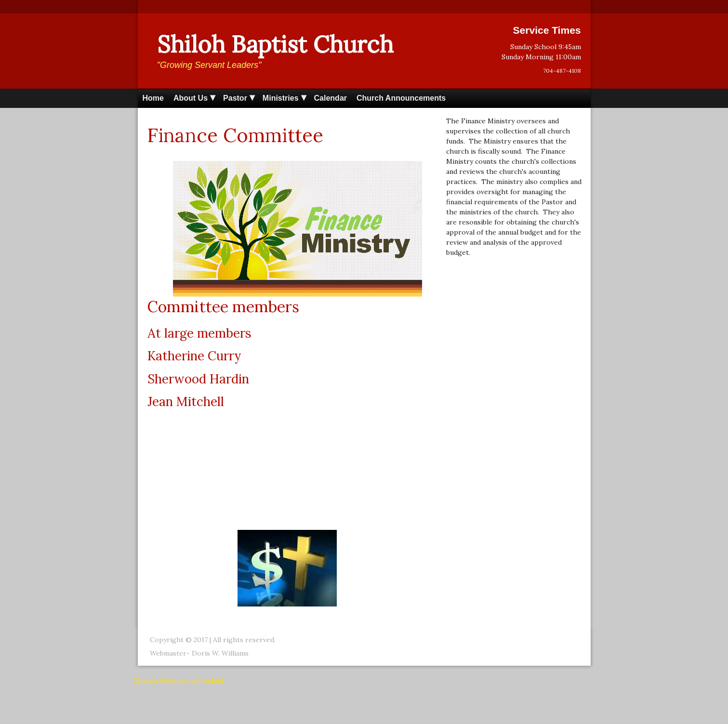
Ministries (281, 98)
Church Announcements (401, 98)
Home (153, 98)
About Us (191, 98)
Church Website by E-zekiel (178, 681)
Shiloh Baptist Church (275, 44)
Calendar (331, 98)
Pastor (235, 98)
